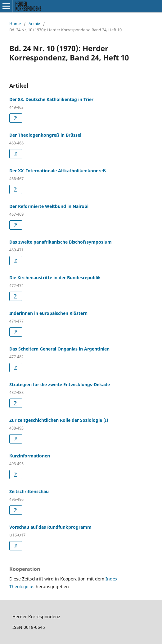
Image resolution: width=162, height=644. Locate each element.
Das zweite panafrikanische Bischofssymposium (61, 242)
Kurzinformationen (30, 456)
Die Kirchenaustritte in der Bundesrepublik (55, 278)
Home (15, 24)
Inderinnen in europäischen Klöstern (48, 313)
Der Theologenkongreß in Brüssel (45, 135)
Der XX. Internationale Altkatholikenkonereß (58, 171)
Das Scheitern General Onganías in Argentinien (59, 349)
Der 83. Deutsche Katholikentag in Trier (51, 99)
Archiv (34, 24)
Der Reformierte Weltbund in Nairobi (49, 206)
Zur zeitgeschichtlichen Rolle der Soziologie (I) (59, 420)
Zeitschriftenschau (29, 491)
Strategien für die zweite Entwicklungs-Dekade (60, 384)
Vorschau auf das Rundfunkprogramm (50, 527)
